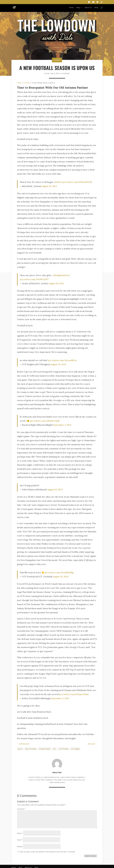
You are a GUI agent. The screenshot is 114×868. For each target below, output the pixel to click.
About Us (88, 8)
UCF (54, 749)
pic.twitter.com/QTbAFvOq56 (45, 421)
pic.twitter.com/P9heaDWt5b (77, 182)
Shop (96, 8)
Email (20, 840)
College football (44, 749)
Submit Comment (90, 856)
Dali (48, 73)
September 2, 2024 (62, 425)
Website (20, 847)
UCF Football (63, 749)
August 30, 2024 (58, 364)
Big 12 (20, 749)
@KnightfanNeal (61, 275)
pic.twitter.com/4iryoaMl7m (62, 360)
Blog (78, 8)
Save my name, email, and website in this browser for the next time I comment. (47, 852)
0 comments (65, 73)
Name (20, 833)
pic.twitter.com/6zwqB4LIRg (59, 573)
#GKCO (58, 182)
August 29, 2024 (49, 186)
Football (57, 60)
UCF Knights (75, 749)
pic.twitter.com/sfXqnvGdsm (74, 694)
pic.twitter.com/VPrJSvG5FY (34, 279)
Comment (21, 809)
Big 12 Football (31, 749)
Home (71, 8)
